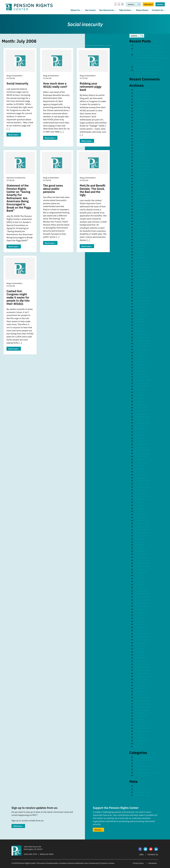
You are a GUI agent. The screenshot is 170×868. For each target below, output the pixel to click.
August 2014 (140, 499)
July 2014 (139, 502)
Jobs (141, 854)
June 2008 (140, 722)
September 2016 (142, 423)
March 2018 (140, 368)
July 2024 (139, 142)
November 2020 (142, 270)
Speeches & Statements (146, 772)
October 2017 (141, 383)
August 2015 (140, 462)
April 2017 (139, 401)
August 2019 (141, 316)
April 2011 (139, 621)
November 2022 (142, 200)
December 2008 (142, 704)
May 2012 (139, 582)
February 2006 (142, 740)
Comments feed (142, 792)
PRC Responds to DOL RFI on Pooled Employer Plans (148, 71)
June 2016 (139, 432)
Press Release (141, 769)
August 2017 (140, 389)
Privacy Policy (138, 863)
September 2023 (143, 172)
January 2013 (141, 557)
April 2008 (140, 725)
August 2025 (141, 102)
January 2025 (141, 123)
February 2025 (142, 120)
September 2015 (142, 459)
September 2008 (143, 713)
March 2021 (140, 258)
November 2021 (142, 233)
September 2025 (143, 99)
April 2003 (139, 747)
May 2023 (139, 184)
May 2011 (139, 618)
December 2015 (142, 450)
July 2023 (139, 178)
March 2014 (140, 514)
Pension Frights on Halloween (149, 67)
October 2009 (141, 673)
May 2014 (139, 508)
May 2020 (139, 288)
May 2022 (139, 215)
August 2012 (140, 572)
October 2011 (141, 603)
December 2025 (142, 90)
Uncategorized (141, 775)
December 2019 (142, 304)
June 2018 (139, 359)
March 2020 (140, 295)
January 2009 (141, 701)
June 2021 (139, 249)
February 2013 (141, 554)
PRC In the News (142, 766)
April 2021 (139, 255)
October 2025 (141, 96)
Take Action (126, 10)
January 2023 (141, 194)
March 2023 (140, 188)
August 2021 (140, 243)
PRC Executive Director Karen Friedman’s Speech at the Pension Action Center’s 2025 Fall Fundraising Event (151, 59)
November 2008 (142, 707)
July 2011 (139, 612)
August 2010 (141, 643)
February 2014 (141, 517)
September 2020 (143, 276)
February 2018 (141, 371)
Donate (160, 4)
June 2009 (140, 685)
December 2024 (142, 126)
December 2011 (142, 597)
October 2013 (141, 530)
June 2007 (139, 734)
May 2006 (139, 737)
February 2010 (141, 661)
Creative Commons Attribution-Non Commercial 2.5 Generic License (87, 863)
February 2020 (142, 297)
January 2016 (141, 447)
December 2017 (142, 377)
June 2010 (139, 649)
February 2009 (142, 698)
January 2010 (141, 664)
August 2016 (140, 426)
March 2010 (140, 658)
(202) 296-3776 (30, 854)
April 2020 (139, 291)
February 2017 (141, 408)
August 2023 (141, 175)
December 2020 (142, 267)
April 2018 (139, 365)
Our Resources (107, 10)
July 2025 (139, 105)
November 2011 (142, 600)
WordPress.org (142, 795)
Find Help (148, 4)
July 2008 (139, 719)
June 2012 (139, 578)
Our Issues (90, 10)
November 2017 (142, 380)
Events (137, 763)
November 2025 (142, 93)
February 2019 (141, 334)
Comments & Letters (144, 760)
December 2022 (142, 197)
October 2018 (141, 346)
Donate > (98, 830)
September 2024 (143, 136)
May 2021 (139, 252)
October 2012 (141, 566)
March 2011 (140, 624)
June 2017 (139, 395)
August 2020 (141, 279)
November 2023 (142, 166)
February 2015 (141, 481)
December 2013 (142, 523)
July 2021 (139, 246)
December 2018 (142, 340)
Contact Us (158, 10)
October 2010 (141, 636)
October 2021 (141, 236)
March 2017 (140, 404)
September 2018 (143, 349)
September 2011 (142, 606)
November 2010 (142, 634)
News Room (142, 10)
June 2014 (139, 505)
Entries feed (140, 789)
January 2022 (141, 227)
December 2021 (142, 230)
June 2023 (139, 181)
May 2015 (139, 472)
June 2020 (140, 285)
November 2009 (142, 670)
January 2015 (141, 484)
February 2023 (142, 191)
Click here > (18, 826)
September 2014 (142, 496)
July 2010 (139, 646)
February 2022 (142, 224)
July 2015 (139, 465)
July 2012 (139, 575)
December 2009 (142, 667)
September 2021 (142, 239)
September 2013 (142, 533)
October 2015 (141, 456)
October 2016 (141, 420)
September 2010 (143, 640)
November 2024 (142, 130)
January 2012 (141, 594)
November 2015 (142, 453)
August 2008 (141, 716)
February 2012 (141, 591)
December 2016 (142, 414)
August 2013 (140, 536)
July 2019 (139, 319)
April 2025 (139, 114)
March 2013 (140, 551)
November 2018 (142, 343)
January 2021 (141, 264)
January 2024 (141, 160)
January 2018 (141, 374)
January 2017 (141, 410)
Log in (137, 786)
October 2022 (141, 203)
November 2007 (142, 728)
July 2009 (139, 682)
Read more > (14, 135)
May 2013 (139, 545)
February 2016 (141, 444)
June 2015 (139, 469)
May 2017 (139, 398)
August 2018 (141, 352)
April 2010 (139, 655)
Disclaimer (153, 863)
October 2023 (141, 169)
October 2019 (141, 310)
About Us (76, 10)
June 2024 (139, 145)
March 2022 (140, 221)
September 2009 (143, 676)
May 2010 (139, 652)
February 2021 (141, 261)
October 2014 (141, 493)
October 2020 (141, 273)
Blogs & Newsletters (144, 757)
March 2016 (140, 441)
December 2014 (142, 487)
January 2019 (141, 337)
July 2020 (139, 282)
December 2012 (142, 560)
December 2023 (142, 163)
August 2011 (140, 609)
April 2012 (139, 585)
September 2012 (142, 569)
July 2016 (139, 429)
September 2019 (143, 313)
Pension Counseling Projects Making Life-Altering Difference (150, 50)
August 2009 (141, 679)
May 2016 (139, 435)
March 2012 (140, 588)
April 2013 (139, 548)
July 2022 (139, 209)
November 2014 (142, 490)
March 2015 (140, 478)
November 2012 (142, 563)
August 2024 (141, 139)
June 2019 (139, 322)
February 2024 (142, 157)
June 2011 (139, 615)
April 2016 (139, 438)
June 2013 (139, 542)
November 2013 (142, 527)
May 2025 (139, 111)
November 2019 (142, 307)
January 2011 (141, 630)
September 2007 (143, 731)
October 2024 (141, 133)
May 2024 (139, 148)
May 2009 (139, 688)
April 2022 (139, 218)
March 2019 (140, 331)
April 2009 (140, 691)
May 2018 (139, 362)
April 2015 (139, 475)
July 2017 (139, 392)
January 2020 (141, 301)
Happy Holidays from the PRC (149, 45)
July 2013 (139, 539)
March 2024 (140, 154)
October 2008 (141, 710)
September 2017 (142, 386)
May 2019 (139, 325)
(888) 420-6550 (47, 854)
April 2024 (139, 151)
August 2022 (141, 206)
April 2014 (139, 511)
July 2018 (139, 356)
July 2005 (139, 743)
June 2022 (139, 212)
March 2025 (140, 117)
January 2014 (141, 521)
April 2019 (139, 328)
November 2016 (142, 417)
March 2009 (140, 695)
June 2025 (139, 108)
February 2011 (141, 627)
